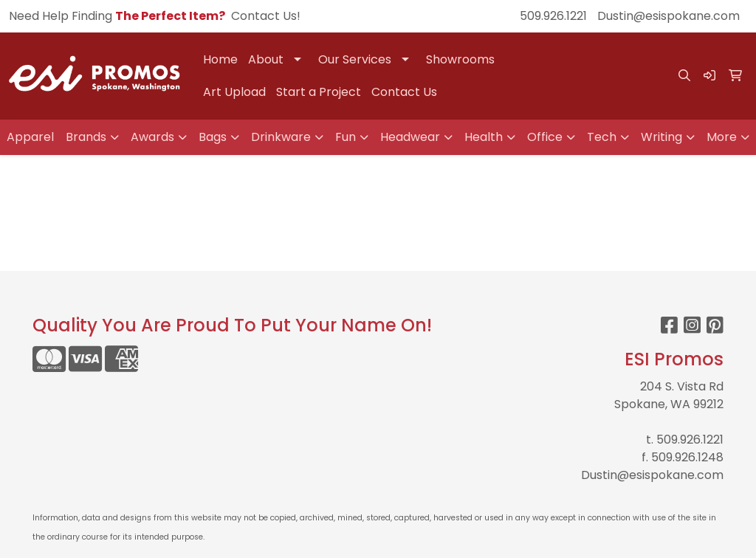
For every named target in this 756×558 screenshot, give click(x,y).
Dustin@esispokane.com (669, 16)
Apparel (30, 137)
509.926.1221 (553, 16)
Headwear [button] (410, 137)
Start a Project (319, 92)
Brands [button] (86, 137)
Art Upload (234, 92)
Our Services (355, 59)
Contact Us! (266, 16)
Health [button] (484, 137)
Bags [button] (213, 137)
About (266, 59)
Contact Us (404, 92)
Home (220, 59)
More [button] (722, 137)
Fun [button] (346, 137)
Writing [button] (661, 137)
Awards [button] (152, 137)
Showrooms (460, 59)
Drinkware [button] (281, 137)
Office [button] (545, 137)
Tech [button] (602, 137)
